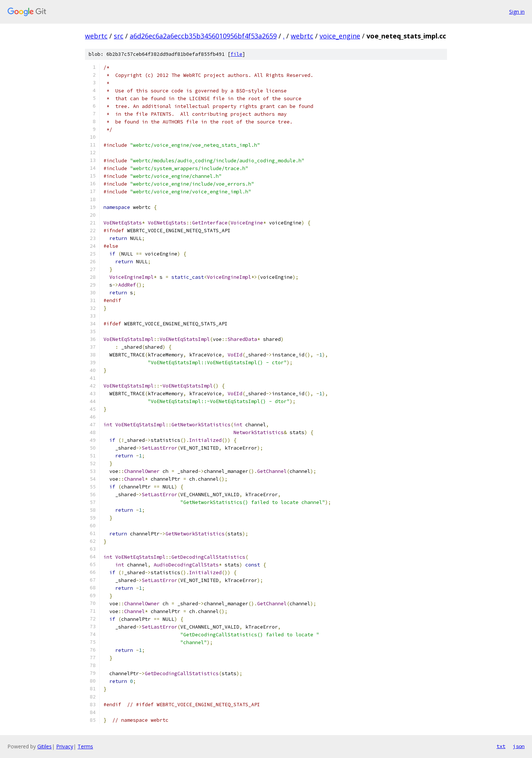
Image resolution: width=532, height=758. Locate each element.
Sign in (517, 12)
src (119, 36)
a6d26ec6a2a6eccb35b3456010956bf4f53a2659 (203, 36)
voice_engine (340, 36)
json (519, 746)
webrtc (96, 36)
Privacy (65, 746)
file (236, 54)
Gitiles (45, 746)
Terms (85, 746)
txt (501, 746)
